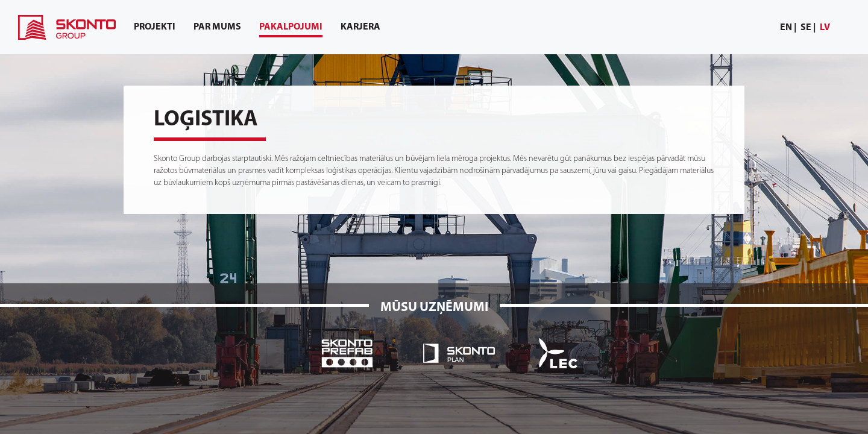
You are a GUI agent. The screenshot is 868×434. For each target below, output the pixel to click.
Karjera (360, 27)
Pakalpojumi (291, 30)
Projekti (155, 27)
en (786, 28)
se (806, 28)
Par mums (217, 27)
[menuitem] (788, 28)
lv (825, 28)
